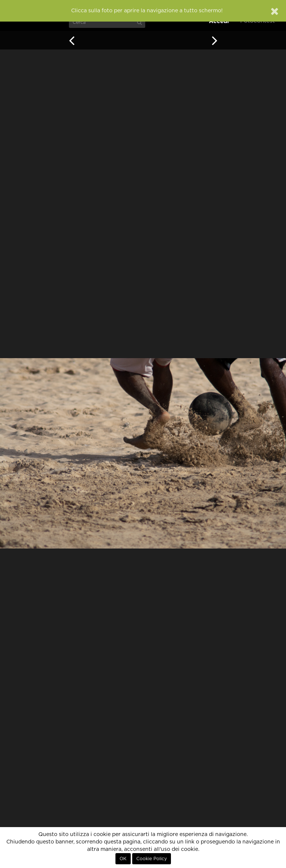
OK (123, 859)
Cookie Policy (152, 859)
